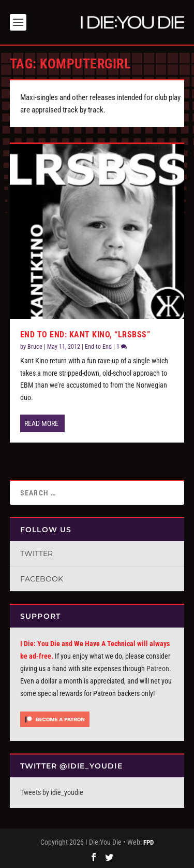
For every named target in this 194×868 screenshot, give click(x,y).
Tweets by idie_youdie (52, 792)
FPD (148, 842)
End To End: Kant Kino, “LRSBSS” (85, 335)
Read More (41, 423)
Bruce (35, 347)
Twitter (36, 553)
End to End (98, 347)
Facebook (42, 579)
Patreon (158, 668)
